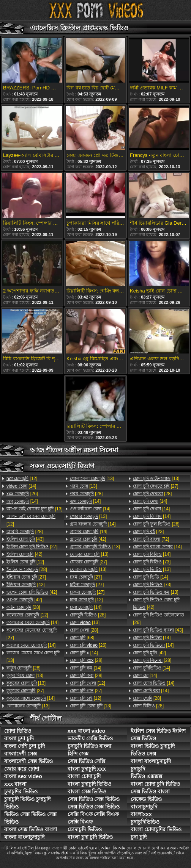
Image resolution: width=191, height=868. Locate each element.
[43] (25, 539)
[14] (21, 486)
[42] (24, 554)
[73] (152, 562)
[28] (25, 532)
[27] (32, 547)
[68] (82, 638)
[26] (22, 494)
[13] (35, 509)
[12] (22, 479)
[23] (148, 532)
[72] (151, 539)
